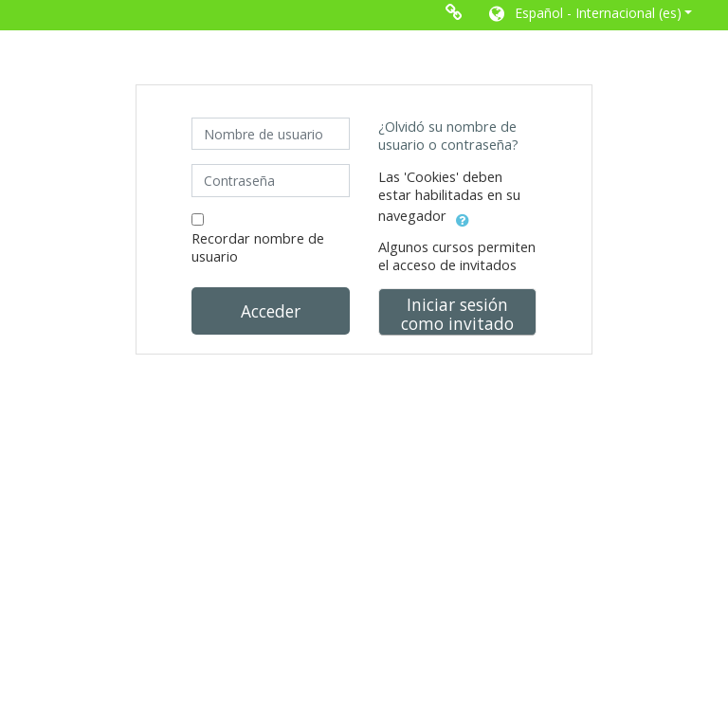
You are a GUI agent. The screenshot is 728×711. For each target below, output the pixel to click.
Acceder (271, 311)
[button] (589, 15)
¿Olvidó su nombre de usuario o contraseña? (448, 136)
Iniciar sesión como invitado (457, 314)
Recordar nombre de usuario (258, 247)
